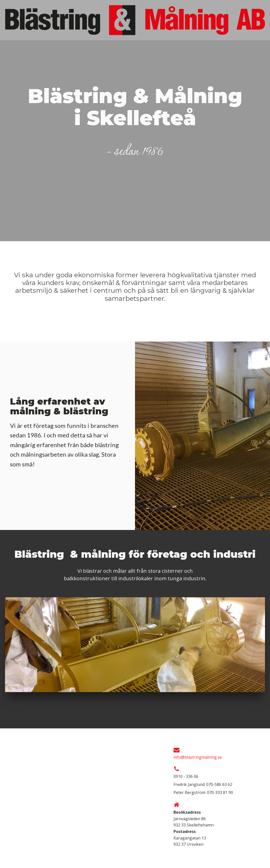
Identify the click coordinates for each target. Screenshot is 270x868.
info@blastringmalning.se (198, 757)
